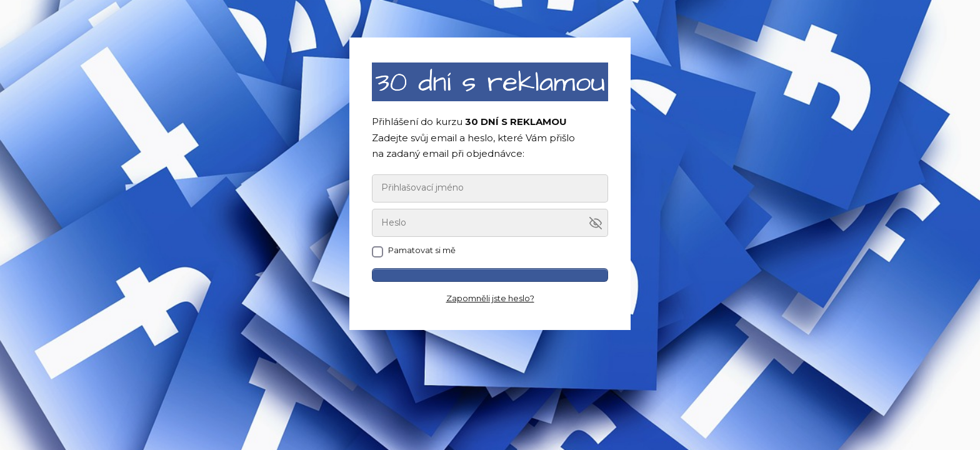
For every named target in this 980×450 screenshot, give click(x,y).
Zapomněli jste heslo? (490, 298)
